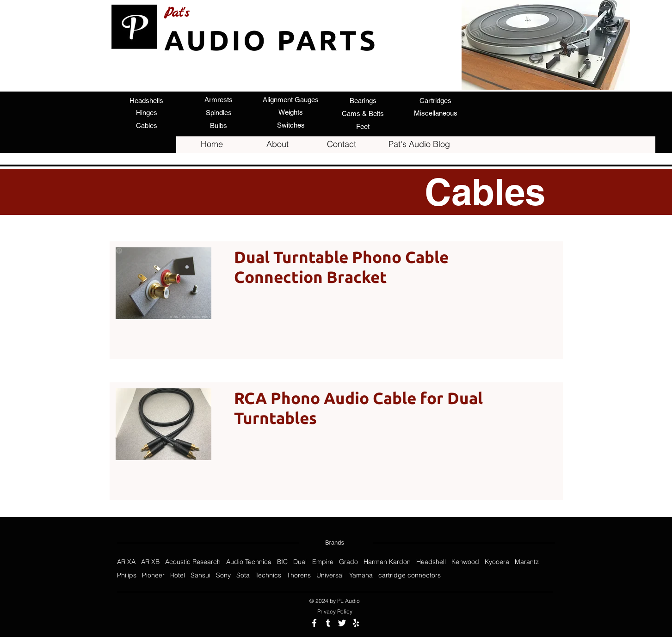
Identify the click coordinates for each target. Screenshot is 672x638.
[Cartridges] (436, 100)
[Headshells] (147, 100)
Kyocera (497, 562)
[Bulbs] (219, 125)
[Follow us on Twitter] (342, 623)
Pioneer (153, 575)
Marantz (527, 562)
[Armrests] (219, 99)
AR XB (150, 562)
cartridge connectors (410, 575)
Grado (348, 562)
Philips (127, 575)
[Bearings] (363, 100)
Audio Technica (249, 562)
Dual (300, 562)
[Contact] (342, 144)
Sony (223, 575)
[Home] (212, 144)
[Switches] (291, 125)
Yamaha (361, 575)
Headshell (431, 562)
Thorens (299, 575)
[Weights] (291, 112)
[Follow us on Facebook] (314, 623)
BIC (282, 562)
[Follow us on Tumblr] (328, 623)
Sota (243, 575)
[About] (277, 144)
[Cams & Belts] (363, 113)
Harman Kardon (387, 562)
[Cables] (147, 125)
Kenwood (465, 562)
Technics (268, 575)
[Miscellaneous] (436, 113)
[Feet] (363, 126)
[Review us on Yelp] (356, 623)
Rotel (178, 575)
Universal (330, 575)
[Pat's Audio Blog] (419, 144)
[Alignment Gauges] (291, 99)
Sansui (200, 575)
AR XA (126, 562)
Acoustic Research (193, 562)
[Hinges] (147, 112)
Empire (323, 562)
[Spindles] (219, 112)
